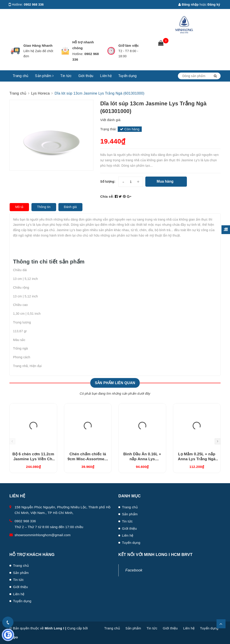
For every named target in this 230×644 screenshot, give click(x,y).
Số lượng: (108, 181)
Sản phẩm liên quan (115, 383)
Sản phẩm (44, 76)
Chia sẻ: (107, 196)
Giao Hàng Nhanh (38, 45)
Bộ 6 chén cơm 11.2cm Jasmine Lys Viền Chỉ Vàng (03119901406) (33, 459)
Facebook (134, 570)
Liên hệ (106, 76)
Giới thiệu (86, 76)
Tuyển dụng (128, 76)
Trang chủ (21, 76)
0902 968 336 (34, 4)
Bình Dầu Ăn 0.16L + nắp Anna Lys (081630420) (142, 459)
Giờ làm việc (129, 45)
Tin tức (66, 76)
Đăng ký (214, 4)
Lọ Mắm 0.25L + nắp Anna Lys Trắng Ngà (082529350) (197, 459)
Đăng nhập (188, 4)
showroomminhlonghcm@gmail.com (43, 535)
